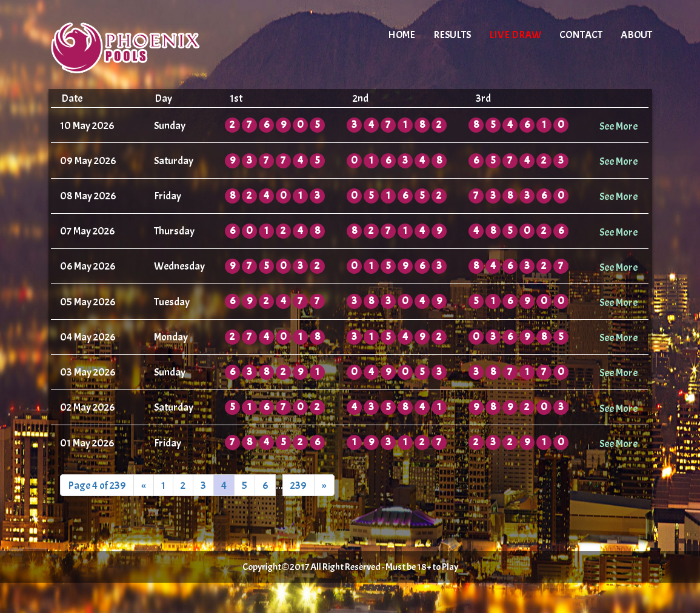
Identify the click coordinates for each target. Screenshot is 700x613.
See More (618, 126)
